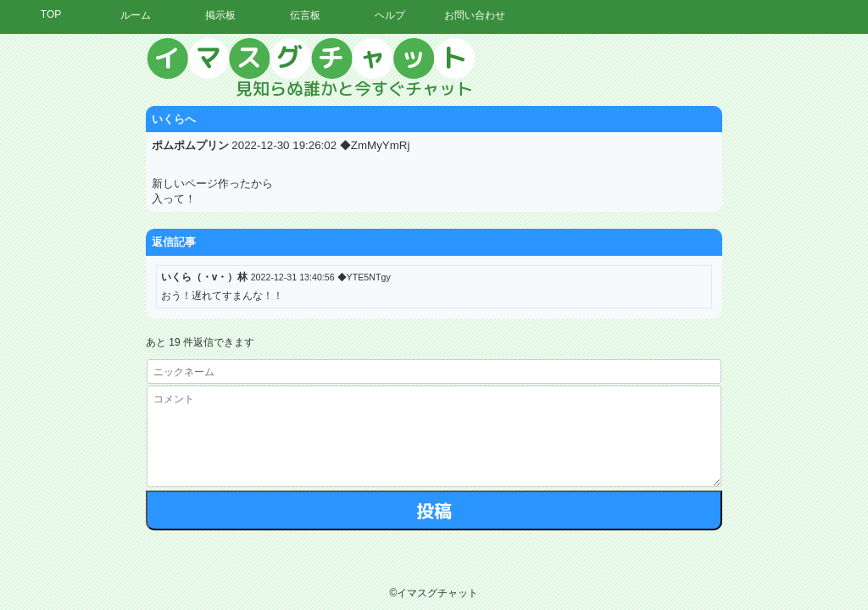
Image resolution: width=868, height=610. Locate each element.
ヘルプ (390, 15)
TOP (51, 14)
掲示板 (220, 15)
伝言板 (305, 15)
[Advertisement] (711, 292)
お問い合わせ (475, 15)
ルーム (136, 15)
